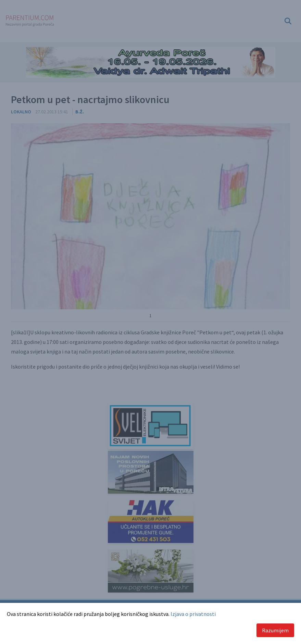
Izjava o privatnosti (193, 614)
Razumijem (275, 630)
